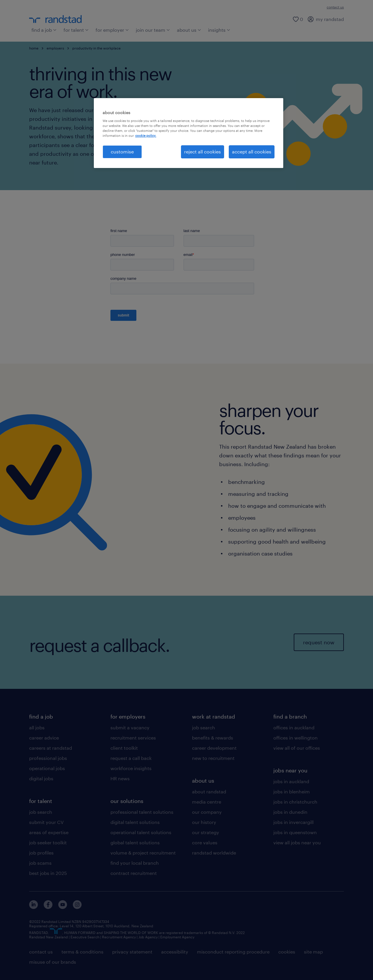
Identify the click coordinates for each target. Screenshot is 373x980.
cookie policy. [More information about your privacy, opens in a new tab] (146, 136)
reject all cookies (203, 152)
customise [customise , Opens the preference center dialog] (122, 152)
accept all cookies (252, 152)
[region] (189, 133)
